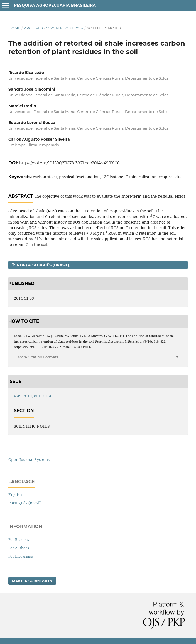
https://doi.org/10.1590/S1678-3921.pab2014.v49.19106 (69, 163)
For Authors (19, 548)
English (15, 495)
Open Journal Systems (29, 460)
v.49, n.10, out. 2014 (65, 28)
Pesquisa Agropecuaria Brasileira (55, 5)
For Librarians (21, 556)
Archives (33, 28)
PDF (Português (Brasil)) (43, 265)
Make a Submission (32, 581)
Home (14, 28)
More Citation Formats (38, 357)
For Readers (19, 539)
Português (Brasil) (25, 503)
